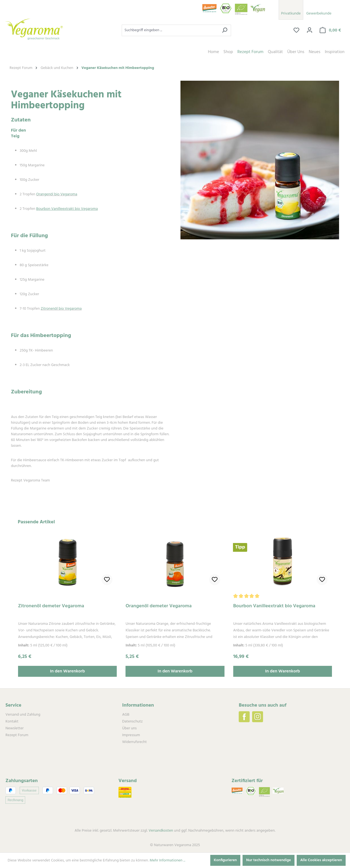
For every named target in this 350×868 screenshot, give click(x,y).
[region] (175, 598)
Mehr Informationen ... (167, 860)
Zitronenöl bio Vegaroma (61, 309)
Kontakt (12, 722)
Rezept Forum (17, 735)
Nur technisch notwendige (269, 860)
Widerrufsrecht (135, 742)
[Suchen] (225, 30)
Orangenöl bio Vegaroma (57, 194)
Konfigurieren (225, 860)
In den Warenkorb (68, 671)
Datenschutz (132, 722)
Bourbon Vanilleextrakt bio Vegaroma (274, 607)
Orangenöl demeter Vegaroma (159, 607)
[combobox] (170, 30)
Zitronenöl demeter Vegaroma (51, 607)
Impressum (131, 735)
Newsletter (14, 728)
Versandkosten (161, 831)
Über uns (129, 728)
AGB (126, 715)
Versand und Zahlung (23, 715)
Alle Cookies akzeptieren (321, 860)
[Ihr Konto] (310, 30)
